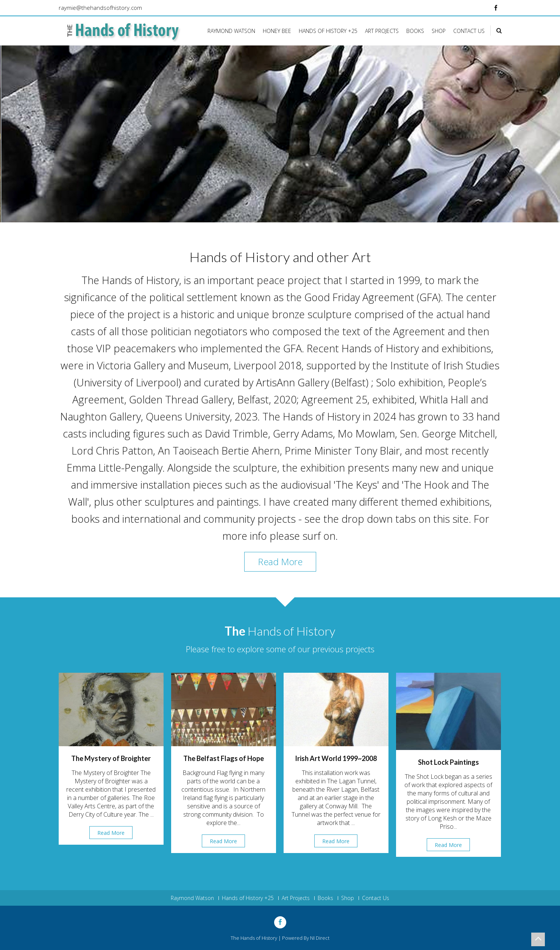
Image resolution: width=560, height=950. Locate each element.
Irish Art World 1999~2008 (336, 758)
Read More (280, 562)
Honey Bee (277, 31)
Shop (439, 31)
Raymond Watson (231, 31)
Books (415, 31)
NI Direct (320, 938)
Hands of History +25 (328, 31)
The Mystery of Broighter (111, 758)
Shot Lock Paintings (448, 762)
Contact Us (469, 31)
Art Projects (382, 31)
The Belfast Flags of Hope (224, 758)
